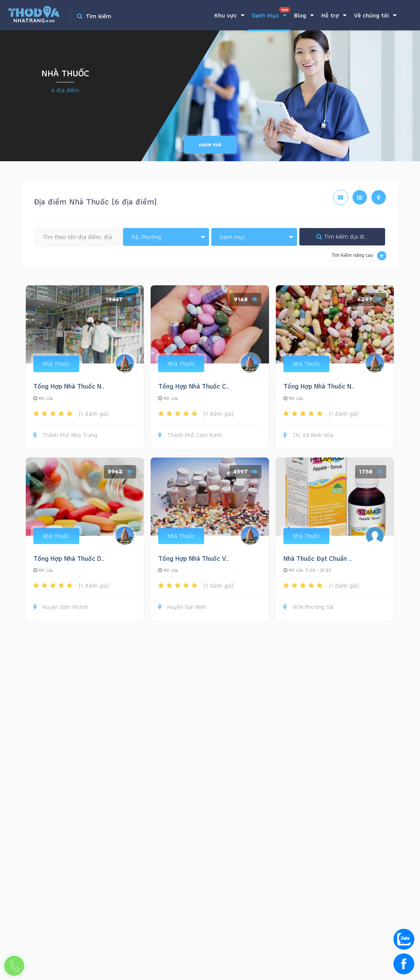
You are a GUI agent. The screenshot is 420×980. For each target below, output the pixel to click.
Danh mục (271, 13)
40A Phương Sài (308, 607)
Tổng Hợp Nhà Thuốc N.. (69, 386)
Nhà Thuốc (56, 364)
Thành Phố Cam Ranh (190, 435)
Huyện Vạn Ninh (182, 607)
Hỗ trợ (334, 15)
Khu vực (229, 15)
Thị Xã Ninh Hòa (308, 435)
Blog (304, 15)
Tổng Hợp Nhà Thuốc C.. (194, 386)
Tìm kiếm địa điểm (344, 237)
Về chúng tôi (375, 15)
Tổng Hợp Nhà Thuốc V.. (193, 558)
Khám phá (210, 145)
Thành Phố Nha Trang (65, 435)
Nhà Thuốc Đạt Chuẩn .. (318, 558)
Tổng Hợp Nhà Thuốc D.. (69, 558)
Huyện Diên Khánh (61, 607)
